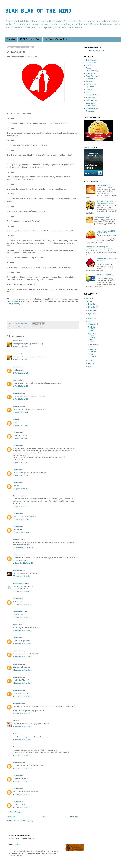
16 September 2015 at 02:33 (23, 548)
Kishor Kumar (18, 612)
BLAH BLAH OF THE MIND (38, 11)
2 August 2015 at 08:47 (21, 519)
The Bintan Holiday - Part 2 (92, 329)
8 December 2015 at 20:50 (22, 740)
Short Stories (90, 98)
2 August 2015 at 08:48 (21, 533)
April (90, 366)
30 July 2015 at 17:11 (20, 463)
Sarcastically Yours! (93, 95)
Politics (88, 92)
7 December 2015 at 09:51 (22, 592)
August (91, 318)
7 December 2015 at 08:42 (22, 576)
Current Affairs (91, 63)
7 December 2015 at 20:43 (22, 631)
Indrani (15, 625)
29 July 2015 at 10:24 (20, 373)
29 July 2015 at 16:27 (20, 438)
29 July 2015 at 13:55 (20, 386)
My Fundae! (90, 87)
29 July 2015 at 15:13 (20, 399)
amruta (15, 341)
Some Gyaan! (91, 106)
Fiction (88, 68)
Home (43, 817)
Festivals (89, 65)
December (92, 304)
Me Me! (23, 39)
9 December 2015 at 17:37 (22, 781)
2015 (88, 301)
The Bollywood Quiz (93, 345)
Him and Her (30, 327)
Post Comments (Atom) (25, 821)
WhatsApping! (93, 324)
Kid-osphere (90, 82)
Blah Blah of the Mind (97, 51)
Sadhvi (15, 734)
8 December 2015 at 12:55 (22, 714)
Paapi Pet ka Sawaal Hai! (56, 39)
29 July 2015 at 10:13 (20, 347)
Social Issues (91, 103)
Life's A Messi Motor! (104, 185)
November (92, 307)
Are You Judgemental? (102, 217)
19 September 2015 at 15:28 (23, 563)
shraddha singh (19, 583)
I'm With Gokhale (92, 355)
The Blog (11, 39)
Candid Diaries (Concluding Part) (97, 247)
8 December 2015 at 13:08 (22, 727)
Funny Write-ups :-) (19, 327)
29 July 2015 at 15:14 (20, 412)
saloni (15, 380)
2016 (88, 298)
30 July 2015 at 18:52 (20, 476)
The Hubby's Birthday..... (93, 350)
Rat (14, 721)
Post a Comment (16, 812)
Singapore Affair (92, 100)
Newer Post (12, 817)
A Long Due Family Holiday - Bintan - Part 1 (92, 338)
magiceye (16, 570)
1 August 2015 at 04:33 (21, 489)
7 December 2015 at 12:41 (22, 618)
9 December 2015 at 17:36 (22, 768)
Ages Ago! (36, 39)
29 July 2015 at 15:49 (20, 425)
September (92, 313)
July (90, 321)
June (90, 360)
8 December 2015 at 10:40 (22, 644)
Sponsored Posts (92, 108)
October (91, 310)
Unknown (16, 367)
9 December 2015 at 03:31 (22, 755)
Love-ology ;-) (39, 327)
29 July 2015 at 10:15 (20, 360)
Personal (89, 90)
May (90, 363)
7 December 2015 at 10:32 (22, 605)
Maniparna (17, 703)
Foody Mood (90, 73)
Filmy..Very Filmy (92, 71)
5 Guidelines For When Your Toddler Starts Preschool (107, 202)
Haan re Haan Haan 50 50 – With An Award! (107, 232)
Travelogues (90, 111)
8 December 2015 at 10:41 (22, 670)
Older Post (74, 817)
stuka (15, 419)
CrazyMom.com (91, 60)
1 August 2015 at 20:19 (21, 506)
